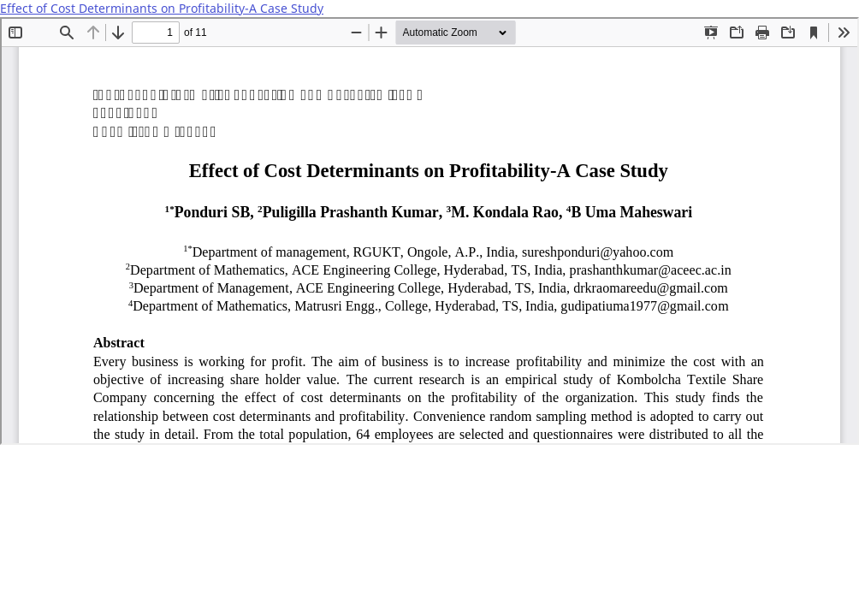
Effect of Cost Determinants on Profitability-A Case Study (162, 8)
